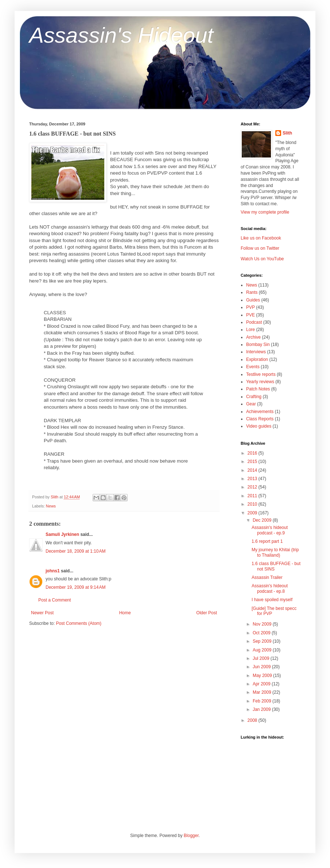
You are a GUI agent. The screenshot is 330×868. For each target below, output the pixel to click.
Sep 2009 (263, 641)
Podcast (254, 322)
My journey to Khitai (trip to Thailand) (275, 552)
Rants (252, 292)
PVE (251, 315)
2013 (253, 479)
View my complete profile (265, 212)
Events (253, 367)
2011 (253, 496)
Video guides (259, 426)
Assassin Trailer (267, 577)
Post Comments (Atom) (79, 623)
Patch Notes (258, 389)
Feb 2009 (263, 701)
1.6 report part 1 (267, 541)
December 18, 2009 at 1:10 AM (75, 551)
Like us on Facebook (261, 238)
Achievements (260, 412)
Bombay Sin (258, 345)
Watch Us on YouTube (262, 259)
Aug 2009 (263, 650)
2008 (253, 720)
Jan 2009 (262, 709)
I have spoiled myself (272, 600)
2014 (253, 470)
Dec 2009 (263, 520)
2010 (253, 504)
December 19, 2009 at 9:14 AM (75, 587)
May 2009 (263, 676)
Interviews (256, 352)
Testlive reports (261, 374)
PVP (251, 307)
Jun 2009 (262, 667)
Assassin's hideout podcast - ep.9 (270, 530)
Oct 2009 (262, 633)
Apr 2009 (262, 684)
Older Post (207, 613)
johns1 (53, 571)
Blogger (191, 836)
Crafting (254, 397)
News (51, 506)
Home (125, 613)
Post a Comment (55, 600)
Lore (251, 330)
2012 (253, 487)
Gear (251, 404)
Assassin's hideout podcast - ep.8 (270, 588)
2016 (253, 453)
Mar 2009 (263, 692)
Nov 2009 (263, 624)
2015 (253, 462)
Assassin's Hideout (121, 35)
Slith (287, 133)
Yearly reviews (260, 382)
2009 (253, 513)
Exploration (257, 359)
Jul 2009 (262, 658)
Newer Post (42, 613)
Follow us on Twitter (260, 248)
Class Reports (260, 419)
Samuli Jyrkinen (62, 534)
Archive (253, 337)
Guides (253, 300)
